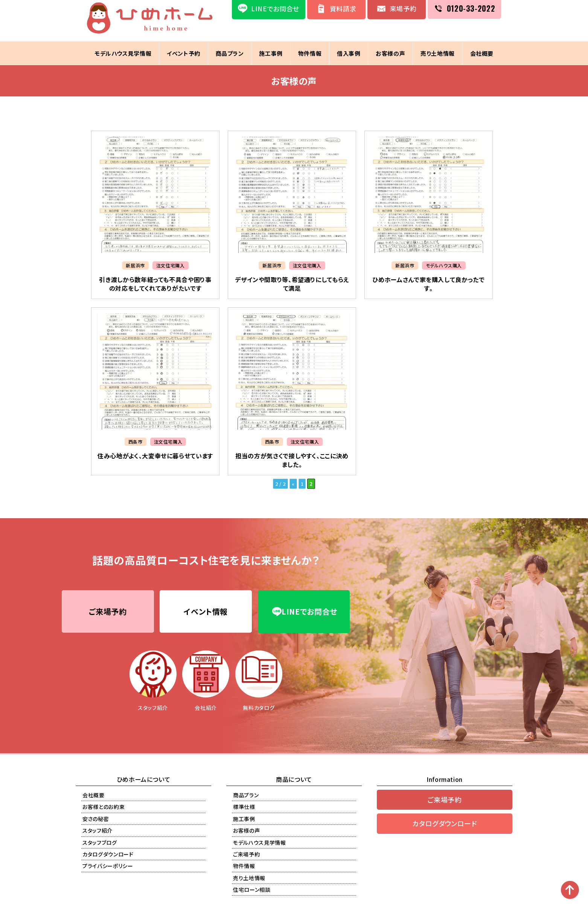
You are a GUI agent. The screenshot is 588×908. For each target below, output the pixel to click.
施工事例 (271, 53)
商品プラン (229, 53)
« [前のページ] (293, 484)
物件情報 (310, 53)
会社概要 (482, 53)
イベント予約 (183, 53)
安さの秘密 (96, 819)
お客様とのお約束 (104, 807)
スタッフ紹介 (97, 831)
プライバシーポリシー (108, 867)
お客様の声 (391, 53)
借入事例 (349, 53)
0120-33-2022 (471, 8)
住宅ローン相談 (252, 890)
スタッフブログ (100, 843)
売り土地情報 (438, 53)
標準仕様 (244, 807)
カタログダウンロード (108, 855)
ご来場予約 (108, 612)
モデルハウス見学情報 (122, 53)
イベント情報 (206, 612)
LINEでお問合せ (305, 612)
